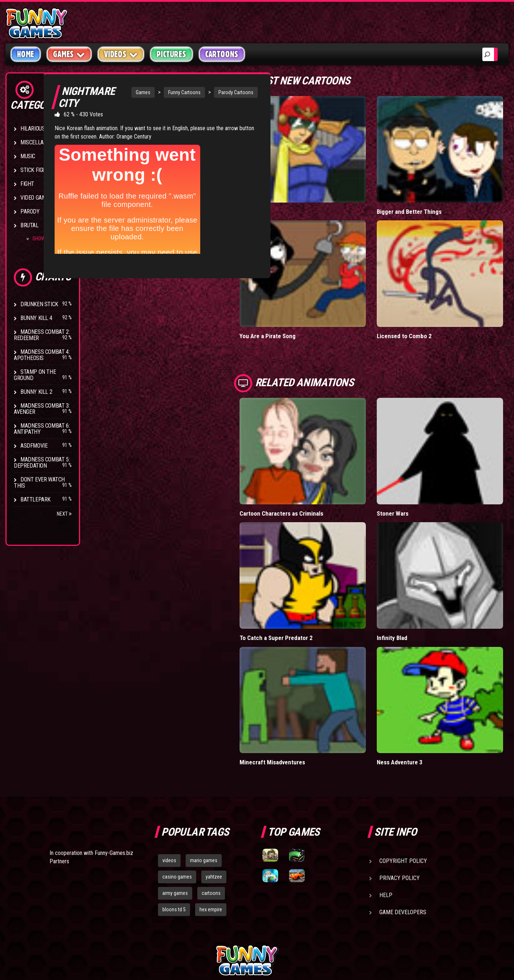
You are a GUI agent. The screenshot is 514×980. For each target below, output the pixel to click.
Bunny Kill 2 (36, 392)
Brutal (29, 225)
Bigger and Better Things (427, 196)
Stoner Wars (411, 468)
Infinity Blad (410, 578)
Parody (30, 211)
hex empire (211, 834)
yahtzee (214, 801)
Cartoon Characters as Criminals (318, 468)
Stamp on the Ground (35, 375)
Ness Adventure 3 (418, 687)
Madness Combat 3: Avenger (42, 409)
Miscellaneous (40, 142)
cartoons (211, 818)
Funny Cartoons (173, 92)
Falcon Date (290, 196)
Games (131, 92)
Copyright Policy (403, 786)
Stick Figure (36, 170)
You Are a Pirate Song (304, 306)
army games (175, 818)
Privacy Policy (400, 803)
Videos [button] (121, 54)
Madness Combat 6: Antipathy (42, 429)
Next (64, 514)
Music (28, 156)
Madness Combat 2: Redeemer (42, 335)
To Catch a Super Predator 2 (312, 578)
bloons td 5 (174, 834)
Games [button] (69, 54)
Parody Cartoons (224, 92)
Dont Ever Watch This (39, 483)
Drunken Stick (39, 304)
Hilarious (33, 129)
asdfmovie (34, 446)
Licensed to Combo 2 (422, 306)
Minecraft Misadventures (308, 687)
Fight (27, 184)
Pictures (171, 54)
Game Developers (403, 837)
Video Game (35, 198)
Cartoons (222, 54)
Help (386, 820)
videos (169, 785)
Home (26, 54)
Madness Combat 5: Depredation (42, 463)
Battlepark (35, 499)
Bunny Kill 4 (36, 318)
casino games (177, 801)
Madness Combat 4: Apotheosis (42, 355)
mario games (204, 785)
